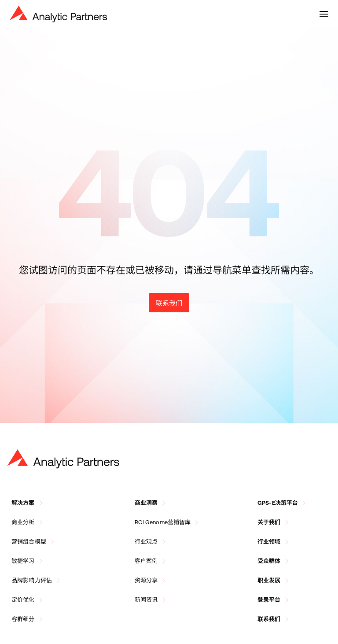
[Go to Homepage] (63, 459)
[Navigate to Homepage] (59, 14)
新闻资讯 (152, 600)
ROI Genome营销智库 (168, 522)
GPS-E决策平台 (283, 503)
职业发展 (274, 581)
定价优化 (28, 600)
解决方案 (28, 503)
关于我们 (274, 522)
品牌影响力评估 (37, 581)
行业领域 (274, 542)
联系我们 (169, 303)
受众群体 (274, 561)
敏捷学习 (28, 561)
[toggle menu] (324, 14)
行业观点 (152, 542)
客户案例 (152, 561)
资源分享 (152, 581)
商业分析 (28, 522)
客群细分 (28, 619)
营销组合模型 (34, 542)
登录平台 (274, 600)
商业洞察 (152, 503)
